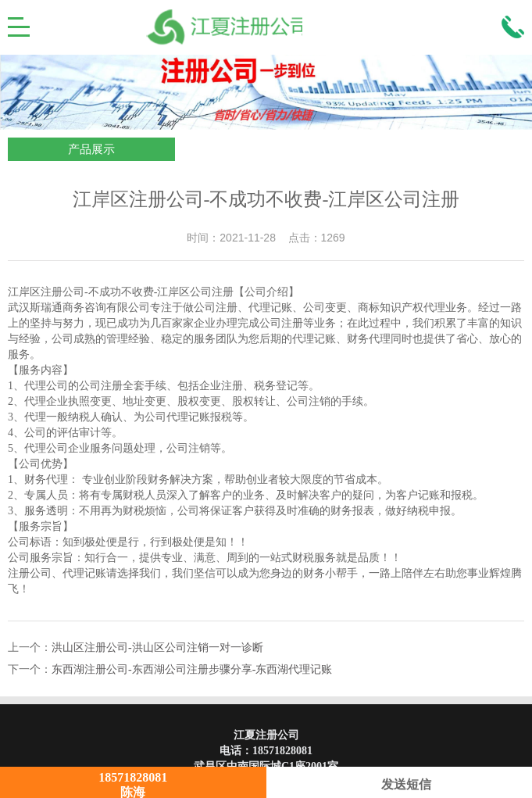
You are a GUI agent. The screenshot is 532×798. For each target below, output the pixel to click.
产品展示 (91, 149)
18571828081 (282, 751)
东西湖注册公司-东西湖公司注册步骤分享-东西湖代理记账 (192, 669)
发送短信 (399, 784)
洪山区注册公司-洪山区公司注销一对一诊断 (157, 648)
